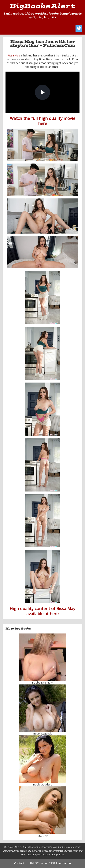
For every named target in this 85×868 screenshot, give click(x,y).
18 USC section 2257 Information (50, 863)
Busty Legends (43, 733)
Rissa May (14, 55)
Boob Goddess (42, 784)
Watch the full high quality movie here (43, 121)
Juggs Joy (43, 835)
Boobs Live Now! (42, 682)
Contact (19, 863)
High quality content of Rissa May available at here (42, 611)
